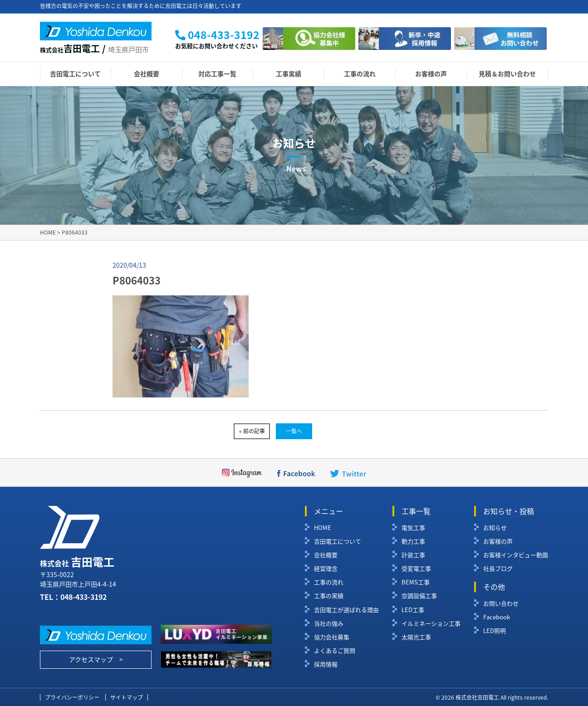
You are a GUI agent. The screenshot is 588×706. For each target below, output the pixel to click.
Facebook (497, 617)
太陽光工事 (416, 637)
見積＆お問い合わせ (507, 74)
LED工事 (413, 610)
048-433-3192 (83, 597)
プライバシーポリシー (72, 697)
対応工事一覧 (217, 74)
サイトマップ (127, 697)
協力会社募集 (332, 637)
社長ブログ (498, 569)
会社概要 (147, 74)
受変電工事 (416, 569)
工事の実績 (329, 596)
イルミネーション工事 (431, 623)
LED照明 (495, 631)
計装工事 (413, 555)
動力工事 (413, 541)
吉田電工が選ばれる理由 (346, 610)
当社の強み (329, 623)
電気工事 (413, 528)
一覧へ (294, 431)
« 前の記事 (252, 431)
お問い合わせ (501, 603)
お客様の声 (431, 74)
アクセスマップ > (96, 659)
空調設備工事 (419, 596)
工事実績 (289, 74)
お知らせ (495, 528)
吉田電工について (75, 74)
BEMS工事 (416, 582)
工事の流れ (360, 74)
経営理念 (326, 569)
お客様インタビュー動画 (516, 555)
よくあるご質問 (335, 651)
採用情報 (326, 664)
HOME (323, 528)
